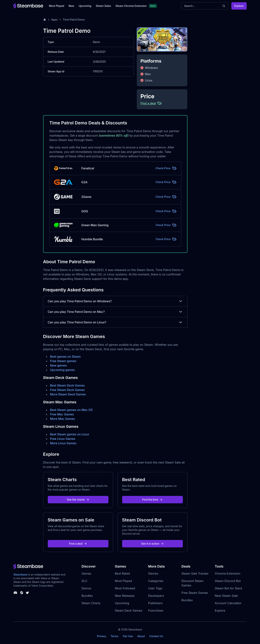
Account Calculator (228, 603)
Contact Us (156, 636)
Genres (153, 573)
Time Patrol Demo (74, 20)
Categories (156, 581)
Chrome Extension (228, 573)
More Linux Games (63, 443)
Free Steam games (63, 361)
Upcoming (85, 6)
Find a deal (78, 544)
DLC (85, 581)
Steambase (20, 574)
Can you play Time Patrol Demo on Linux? (115, 322)
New (71, 6)
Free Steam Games (195, 593)
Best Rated (122, 573)
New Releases (125, 596)
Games (87, 573)
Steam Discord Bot (228, 581)
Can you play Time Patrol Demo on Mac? (115, 312)
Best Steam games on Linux (70, 434)
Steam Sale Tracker (195, 573)
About (141, 636)
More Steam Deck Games (68, 394)
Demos (87, 588)
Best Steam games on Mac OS (71, 410)
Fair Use (128, 636)
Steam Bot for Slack (229, 588)
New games (58, 365)
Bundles (87, 596)
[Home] (45, 20)
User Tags (155, 588)
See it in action (152, 544)
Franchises (156, 610)
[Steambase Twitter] (27, 593)
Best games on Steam (66, 357)
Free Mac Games (62, 414)
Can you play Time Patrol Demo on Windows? (115, 301)
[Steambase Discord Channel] (15, 593)
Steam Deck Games (129, 610)
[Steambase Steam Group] (22, 593)
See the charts (78, 500)
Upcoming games (63, 370)
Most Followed (125, 588)
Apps (54, 20)
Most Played (57, 6)
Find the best (152, 500)
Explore (239, 6)
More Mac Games (63, 419)
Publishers (156, 603)
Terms (115, 636)
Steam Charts (91, 603)
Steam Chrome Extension (131, 6)
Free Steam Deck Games (67, 390)
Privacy (102, 636)
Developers (156, 596)
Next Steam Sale (226, 596)
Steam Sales (103, 6)
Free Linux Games (63, 439)
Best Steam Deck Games (68, 385)
